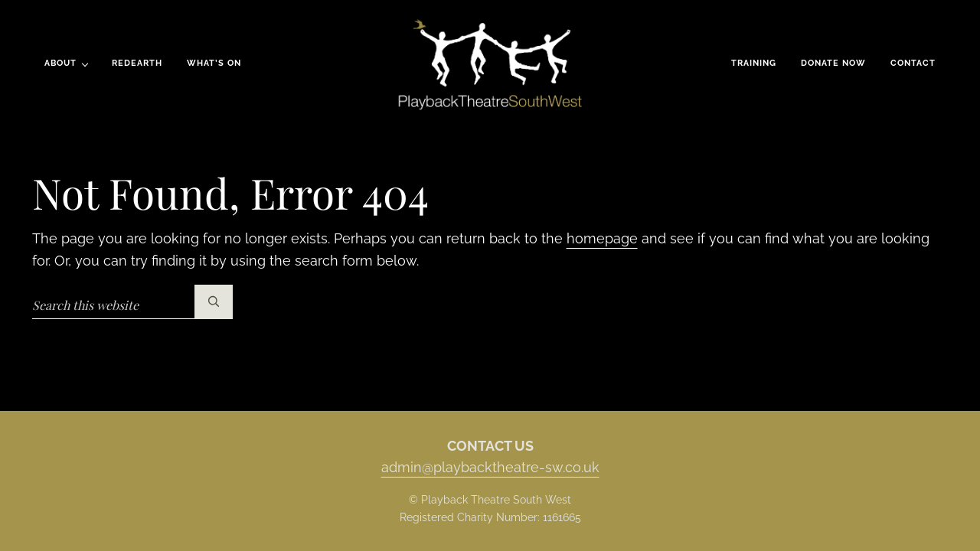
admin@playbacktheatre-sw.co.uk (490, 467)
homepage (602, 238)
